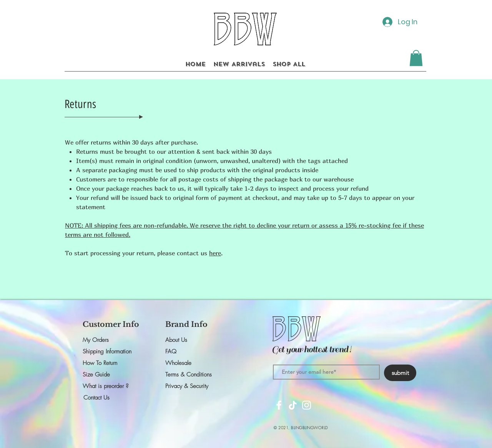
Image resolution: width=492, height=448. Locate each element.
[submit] (400, 373)
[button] (416, 58)
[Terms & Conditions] (193, 375)
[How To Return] (110, 363)
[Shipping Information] (110, 351)
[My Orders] (110, 340)
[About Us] (193, 340)
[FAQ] (193, 351)
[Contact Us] (111, 398)
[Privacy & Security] (193, 386)
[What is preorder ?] (110, 386)
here (215, 253)
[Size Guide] (110, 375)
